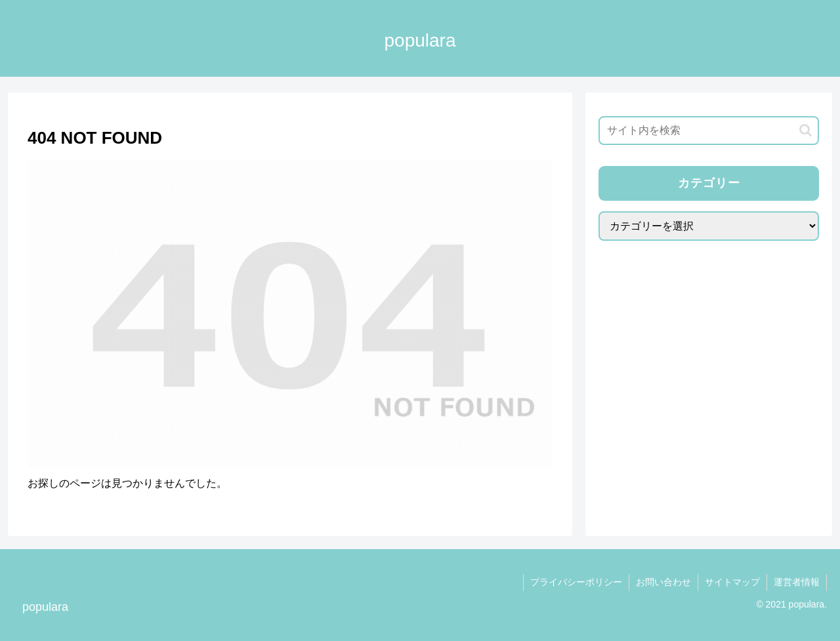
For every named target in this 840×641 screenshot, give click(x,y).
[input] (709, 131)
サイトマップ (732, 582)
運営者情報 (797, 582)
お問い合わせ (663, 582)
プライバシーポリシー (576, 582)
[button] (806, 130)
